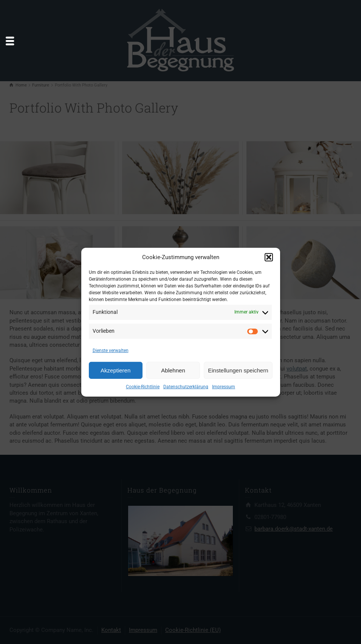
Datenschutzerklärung (186, 387)
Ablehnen (173, 370)
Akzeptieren (115, 370)
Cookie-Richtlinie (143, 387)
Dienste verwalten (111, 351)
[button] (269, 257)
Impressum (224, 387)
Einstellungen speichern (238, 370)
